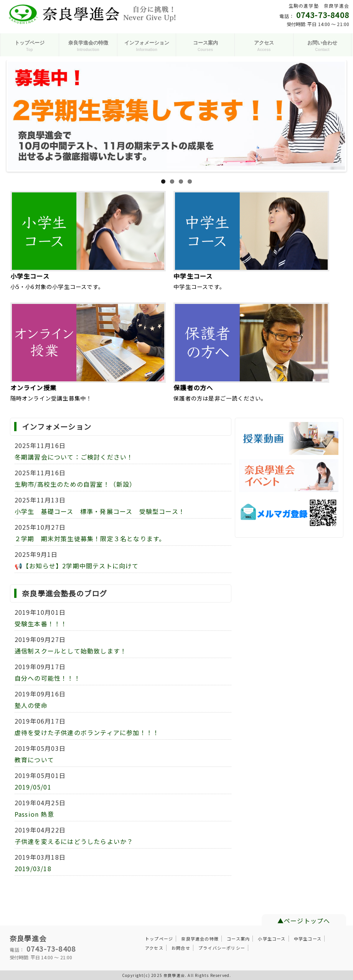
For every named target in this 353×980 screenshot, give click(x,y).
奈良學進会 (28, 938)
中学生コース (308, 939)
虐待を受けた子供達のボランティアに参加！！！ (87, 732)
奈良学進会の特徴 (200, 939)
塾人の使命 (31, 705)
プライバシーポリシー (222, 948)
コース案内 (238, 939)
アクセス (154, 948)
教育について (34, 760)
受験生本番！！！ (41, 624)
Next (336, 116)
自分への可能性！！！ (48, 678)
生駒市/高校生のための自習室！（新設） (75, 484)
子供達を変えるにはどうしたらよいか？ (74, 841)
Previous (17, 116)
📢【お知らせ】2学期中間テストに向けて (77, 566)
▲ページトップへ (304, 921)
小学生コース (272, 939)
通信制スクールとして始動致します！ (71, 651)
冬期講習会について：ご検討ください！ (74, 457)
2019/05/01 (33, 787)
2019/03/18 (33, 868)
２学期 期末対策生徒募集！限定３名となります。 (90, 538)
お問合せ (181, 948)
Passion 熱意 (34, 814)
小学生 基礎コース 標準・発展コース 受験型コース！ (100, 511)
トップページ (159, 939)
